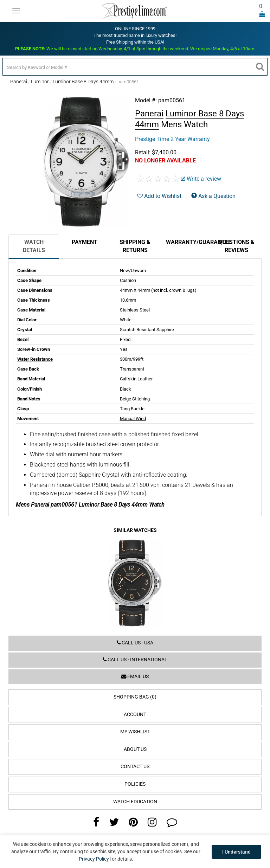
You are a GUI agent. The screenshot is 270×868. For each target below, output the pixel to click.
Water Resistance (35, 359)
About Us (135, 749)
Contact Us (135, 767)
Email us (135, 677)
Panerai (19, 82)
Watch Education (135, 802)
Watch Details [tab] (34, 246)
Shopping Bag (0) (135, 697)
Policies (135, 784)
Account (135, 715)
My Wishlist (135, 732)
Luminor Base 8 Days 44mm (83, 82)
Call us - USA (135, 643)
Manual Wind (133, 419)
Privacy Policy (94, 859)
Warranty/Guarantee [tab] (188, 242)
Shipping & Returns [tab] (135, 246)
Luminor (40, 82)
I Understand (236, 852)
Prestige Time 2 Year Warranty (172, 139)
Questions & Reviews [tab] (236, 246)
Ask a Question (213, 196)
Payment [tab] (85, 242)
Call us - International (135, 660)
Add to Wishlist (159, 196)
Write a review (201, 179)
